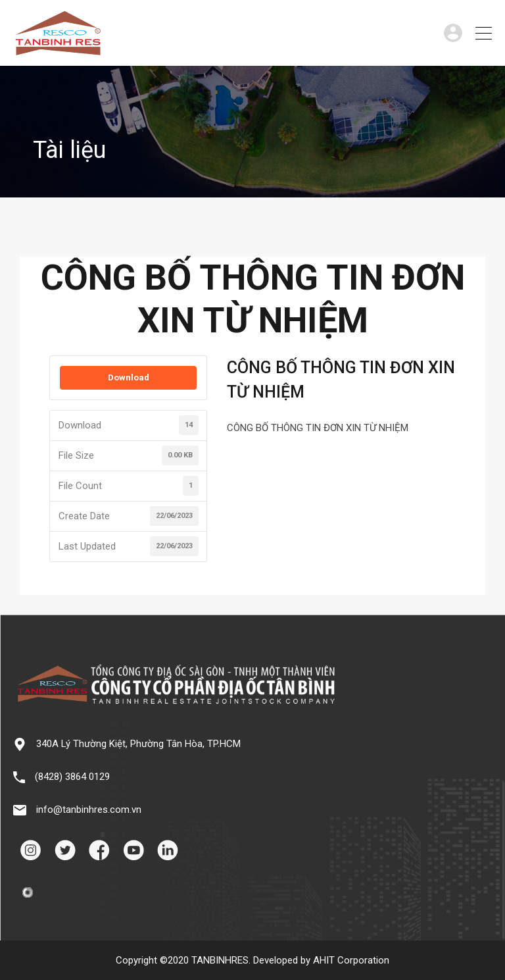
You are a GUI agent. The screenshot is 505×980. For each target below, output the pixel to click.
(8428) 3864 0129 (72, 777)
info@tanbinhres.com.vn (89, 810)
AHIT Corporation (351, 960)
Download (129, 377)
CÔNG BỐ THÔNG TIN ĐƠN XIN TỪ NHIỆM (318, 428)
